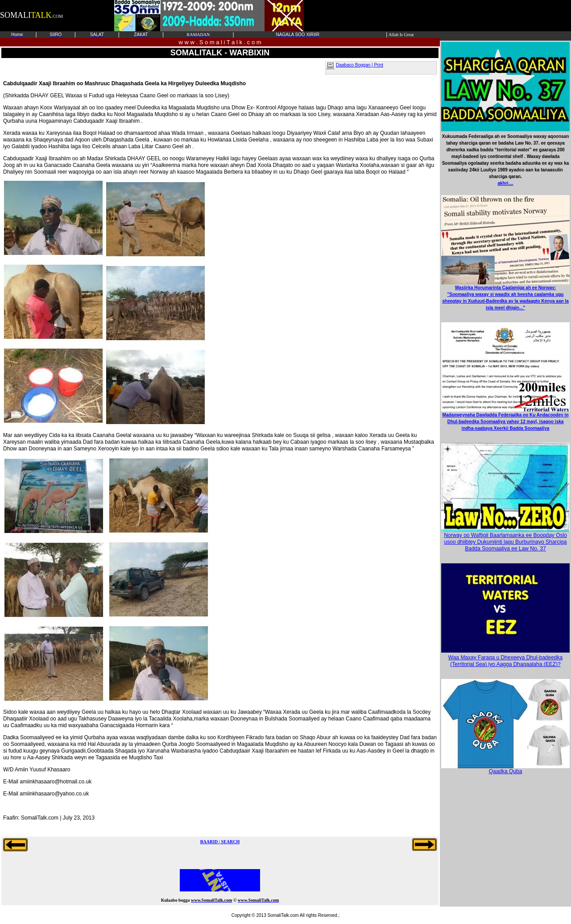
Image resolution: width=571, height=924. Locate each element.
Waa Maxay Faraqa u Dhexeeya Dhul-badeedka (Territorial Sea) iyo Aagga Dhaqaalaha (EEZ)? (505, 661)
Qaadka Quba (505, 769)
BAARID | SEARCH (220, 842)
